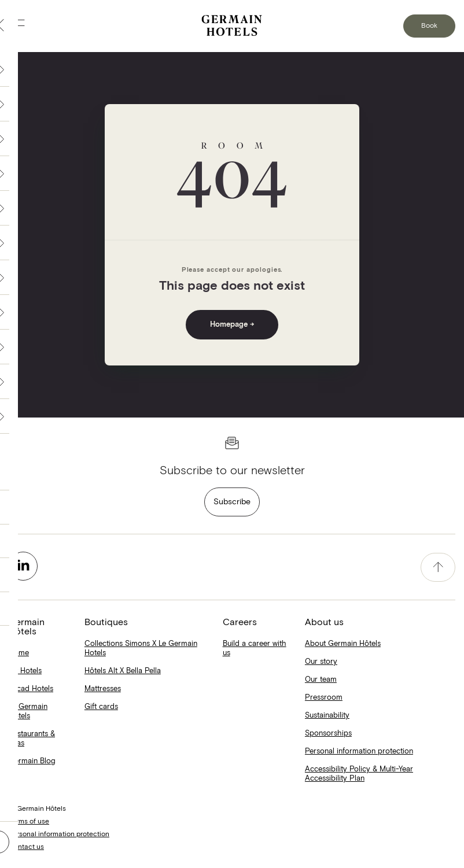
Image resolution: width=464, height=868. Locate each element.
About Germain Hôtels (343, 644)
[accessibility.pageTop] (438, 567)
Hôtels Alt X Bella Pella (123, 671)
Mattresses (103, 689)
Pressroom (324, 698)
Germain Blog (32, 761)
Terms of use (29, 822)
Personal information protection (359, 751)
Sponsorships (328, 734)
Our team (321, 680)
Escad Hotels (31, 689)
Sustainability (327, 716)
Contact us (26, 847)
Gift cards (101, 707)
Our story (321, 662)
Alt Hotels (25, 671)
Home (19, 653)
